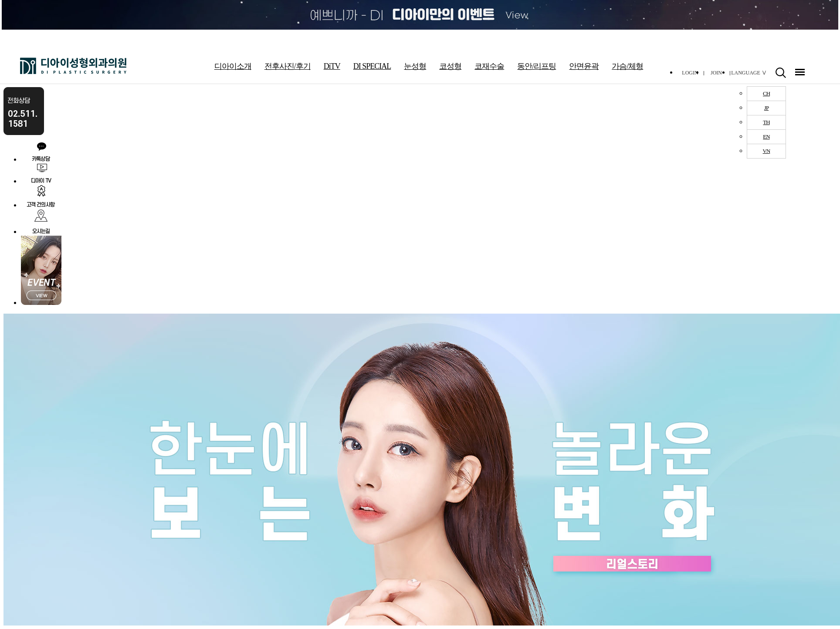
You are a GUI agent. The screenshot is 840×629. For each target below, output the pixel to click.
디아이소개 (233, 66)
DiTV (332, 66)
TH (766, 122)
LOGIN (690, 73)
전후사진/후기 (288, 66)
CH (766, 93)
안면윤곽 (584, 66)
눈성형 (415, 66)
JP (766, 108)
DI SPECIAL (372, 66)
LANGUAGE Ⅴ (749, 73)
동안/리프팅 (537, 66)
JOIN (716, 73)
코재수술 (489, 66)
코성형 (450, 66)
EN (766, 137)
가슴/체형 (627, 66)
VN (767, 151)
